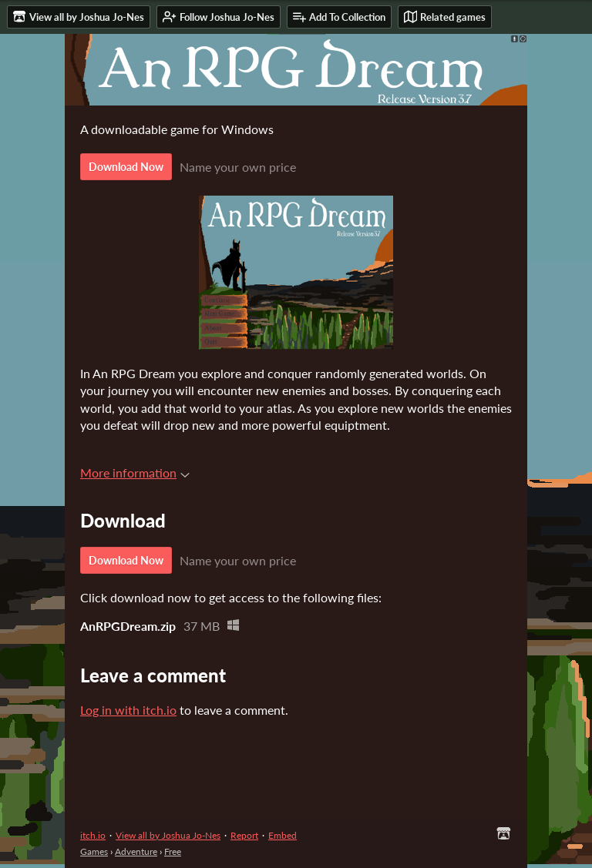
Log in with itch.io (128, 710)
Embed (283, 835)
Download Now (126, 167)
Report (244, 835)
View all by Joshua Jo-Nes (168, 835)
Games (94, 851)
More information (135, 473)
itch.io (93, 835)
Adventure (136, 851)
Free (173, 851)
